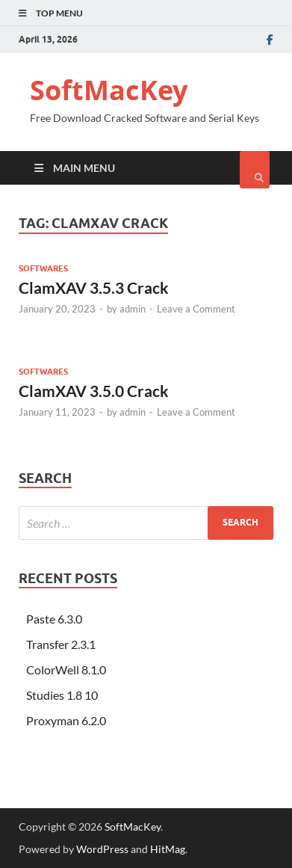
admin (133, 309)
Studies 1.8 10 (62, 695)
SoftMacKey (109, 90)
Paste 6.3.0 (54, 619)
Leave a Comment (196, 309)
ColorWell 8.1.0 (66, 670)
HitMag (168, 849)
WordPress (102, 849)
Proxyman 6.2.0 (66, 720)
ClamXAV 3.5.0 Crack (94, 391)
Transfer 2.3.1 (61, 644)
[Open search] (255, 170)
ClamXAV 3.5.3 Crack (94, 287)
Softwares (43, 268)
